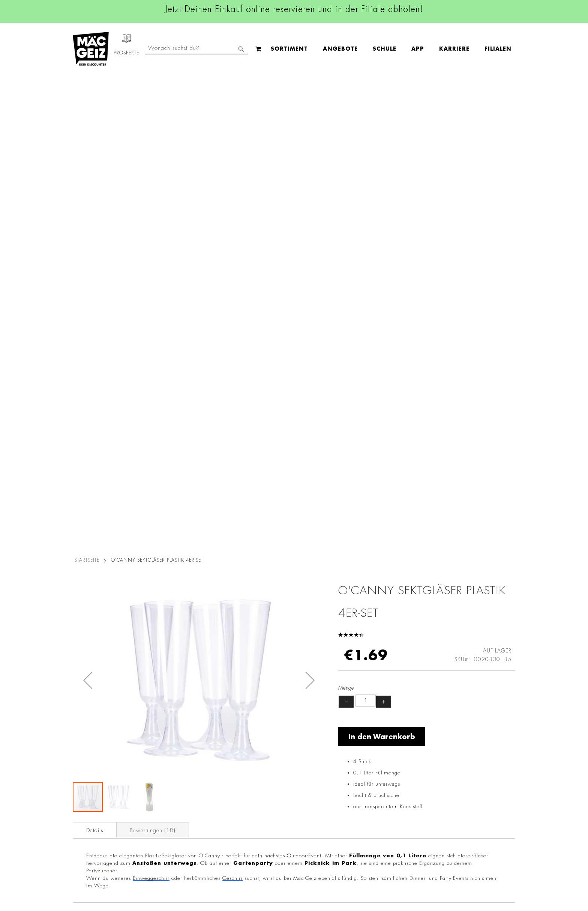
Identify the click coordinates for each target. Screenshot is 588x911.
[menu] (242, 49)
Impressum (156, 744)
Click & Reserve (88, 782)
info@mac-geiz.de (377, 779)
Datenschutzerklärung (472, 800)
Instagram (261, 741)
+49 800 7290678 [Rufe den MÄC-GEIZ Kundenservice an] (373, 747)
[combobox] (454, 49)
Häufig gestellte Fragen (386, 818)
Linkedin (259, 758)
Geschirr (232, 402)
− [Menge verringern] (346, 225)
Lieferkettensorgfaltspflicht (175, 824)
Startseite (87, 84)
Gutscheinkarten (89, 824)
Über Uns (80, 744)
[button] (88, 204)
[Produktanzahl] (366, 224)
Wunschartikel (86, 813)
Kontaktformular (376, 792)
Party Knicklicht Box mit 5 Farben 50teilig (349, 578)
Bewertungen (153, 354)
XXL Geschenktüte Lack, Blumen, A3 (239, 578)
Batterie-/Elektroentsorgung (177, 834)
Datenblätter (158, 845)
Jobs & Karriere (88, 734)
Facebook (260, 724)
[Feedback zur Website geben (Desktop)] (388, 867)
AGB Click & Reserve (169, 734)
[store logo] (91, 49)
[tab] (95, 353)
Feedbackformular (378, 805)
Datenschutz (158, 723)
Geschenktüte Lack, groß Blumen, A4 (460, 578)
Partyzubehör (102, 395)
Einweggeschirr (151, 402)
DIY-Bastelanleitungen (96, 834)
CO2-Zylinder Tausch (95, 792)
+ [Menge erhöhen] (384, 225)
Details (95, 354)
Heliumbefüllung (90, 803)
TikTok (256, 775)
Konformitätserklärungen (173, 855)
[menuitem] (140, 49)
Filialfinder (82, 723)
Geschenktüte (128, 573)
